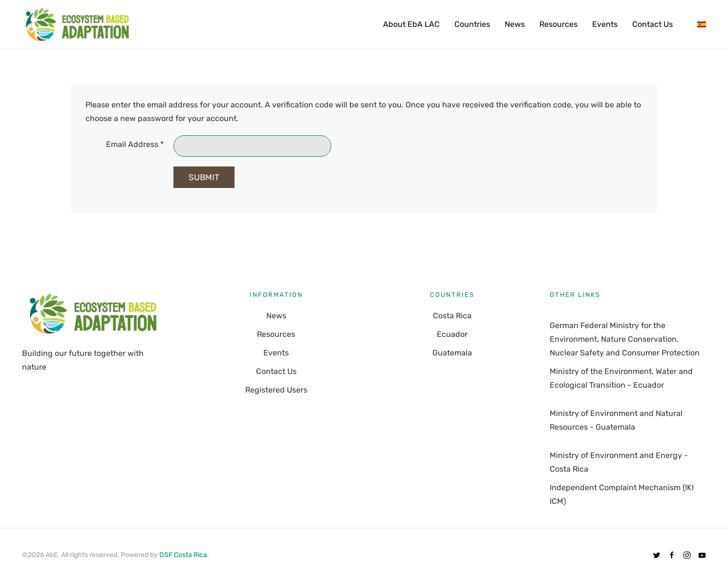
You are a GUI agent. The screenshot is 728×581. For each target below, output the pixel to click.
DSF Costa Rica (183, 555)
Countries (472, 24)
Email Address (135, 144)
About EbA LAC (411, 24)
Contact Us (653, 24)
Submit (204, 177)
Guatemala (452, 353)
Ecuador (452, 334)
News (515, 24)
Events (605, 24)
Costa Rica (452, 316)
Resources (558, 24)
